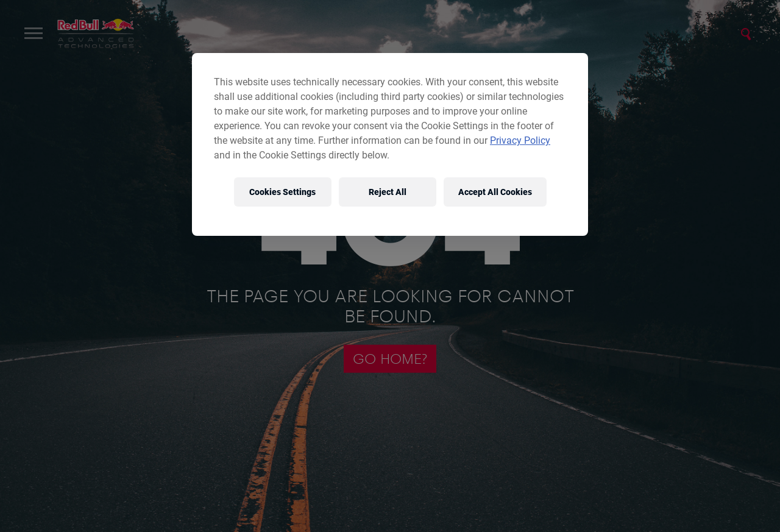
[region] (390, 144)
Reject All (388, 192)
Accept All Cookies (495, 192)
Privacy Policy (520, 140)
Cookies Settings (282, 192)
